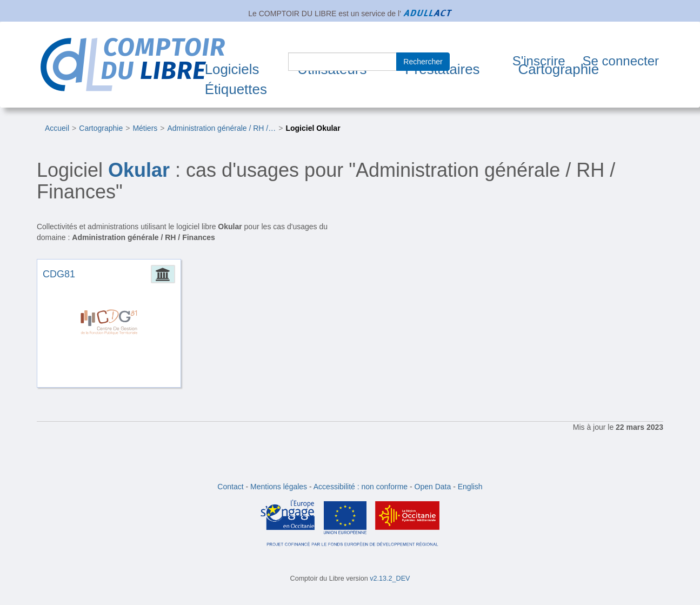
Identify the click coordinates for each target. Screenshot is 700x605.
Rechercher (423, 62)
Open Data (433, 487)
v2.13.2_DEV (390, 579)
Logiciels (232, 69)
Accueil (57, 128)
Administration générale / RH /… (222, 128)
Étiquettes (236, 89)
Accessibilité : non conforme (361, 487)
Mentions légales (279, 487)
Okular (139, 170)
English (470, 487)
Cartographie (558, 69)
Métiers (145, 128)
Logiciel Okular (313, 128)
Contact (230, 487)
